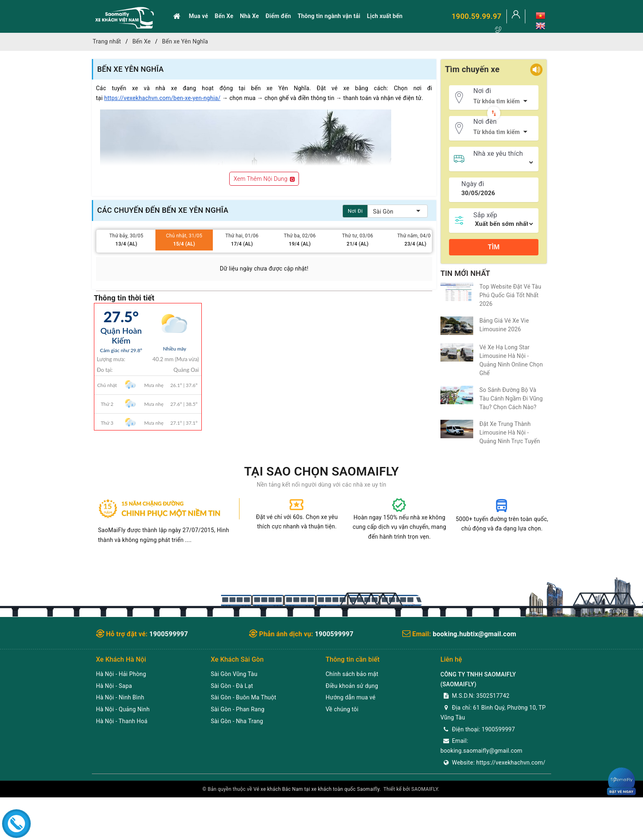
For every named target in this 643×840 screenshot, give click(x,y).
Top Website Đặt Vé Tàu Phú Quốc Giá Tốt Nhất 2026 (510, 295)
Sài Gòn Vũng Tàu (234, 674)
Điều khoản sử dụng (352, 686)
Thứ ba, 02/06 (300, 241)
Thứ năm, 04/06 (415, 241)
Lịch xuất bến (385, 16)
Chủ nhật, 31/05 (184, 241)
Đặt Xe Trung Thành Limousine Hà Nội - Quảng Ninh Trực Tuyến (510, 433)
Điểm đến (278, 16)
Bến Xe (224, 16)
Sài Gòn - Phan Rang (238, 709)
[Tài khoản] (516, 16)
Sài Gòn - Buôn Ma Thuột (244, 697)
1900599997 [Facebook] (169, 634)
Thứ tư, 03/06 (358, 241)
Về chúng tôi (342, 709)
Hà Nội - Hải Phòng (121, 674)
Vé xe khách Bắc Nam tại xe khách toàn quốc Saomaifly (316, 789)
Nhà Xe (249, 16)
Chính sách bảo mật (352, 674)
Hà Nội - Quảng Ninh (123, 709)
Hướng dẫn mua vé (351, 697)
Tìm (494, 247)
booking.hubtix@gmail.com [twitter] (474, 634)
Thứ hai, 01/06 (242, 241)
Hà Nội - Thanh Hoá (122, 721)
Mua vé (199, 16)
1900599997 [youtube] (334, 634)
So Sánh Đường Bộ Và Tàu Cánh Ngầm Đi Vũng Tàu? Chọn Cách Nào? (511, 398)
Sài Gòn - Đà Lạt (232, 686)
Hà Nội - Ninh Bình (120, 697)
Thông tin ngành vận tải (329, 16)
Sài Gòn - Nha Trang (237, 721)
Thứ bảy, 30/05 (126, 241)
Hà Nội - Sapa (114, 686)
